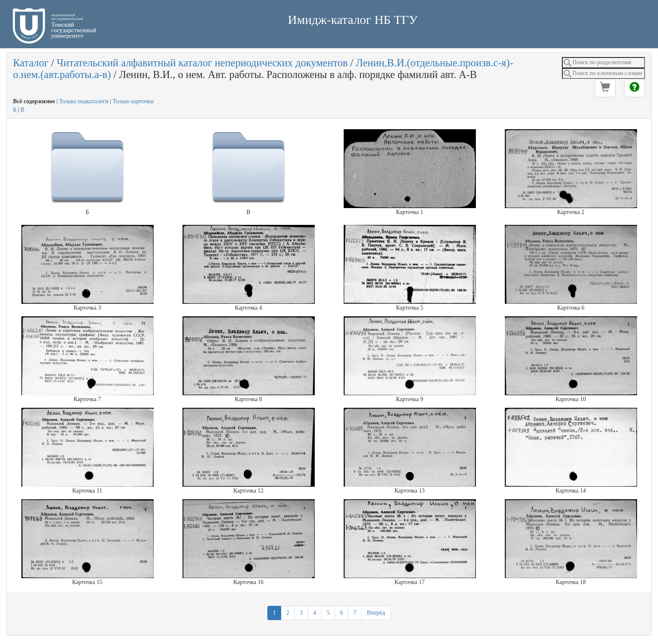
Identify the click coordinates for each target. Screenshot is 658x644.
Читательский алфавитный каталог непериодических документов (202, 63)
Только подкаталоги (84, 101)
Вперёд (376, 613)
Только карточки (133, 101)
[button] (605, 88)
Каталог (31, 63)
